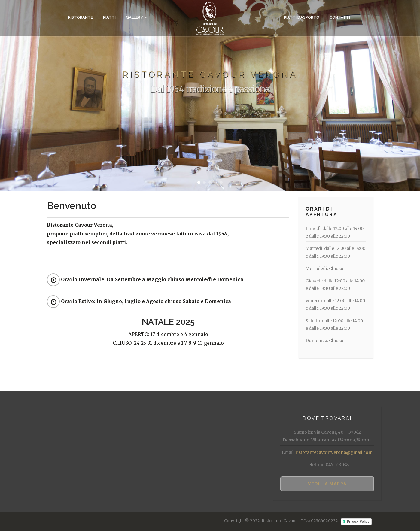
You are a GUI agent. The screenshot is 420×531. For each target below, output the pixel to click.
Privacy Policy (358, 521)
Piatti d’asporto (302, 17)
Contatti (340, 17)
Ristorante (81, 17)
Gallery (134, 17)
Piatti (109, 17)
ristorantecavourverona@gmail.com (334, 452)
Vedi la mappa (327, 484)
